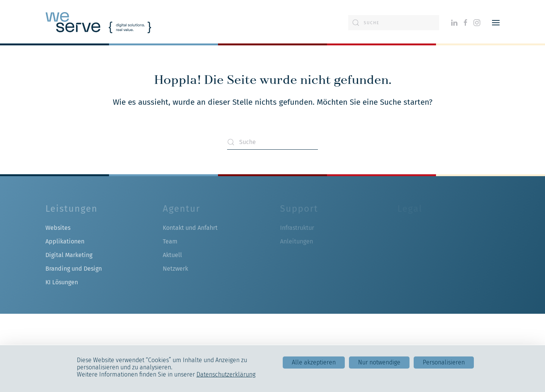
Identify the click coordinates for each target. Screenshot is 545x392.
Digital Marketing (69, 255)
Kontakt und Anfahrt (190, 228)
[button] (496, 23)
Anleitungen (297, 241)
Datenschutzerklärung (226, 374)
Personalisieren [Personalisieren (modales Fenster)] (444, 362)
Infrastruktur (297, 228)
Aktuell (172, 255)
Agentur (181, 209)
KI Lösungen (62, 282)
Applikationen (65, 241)
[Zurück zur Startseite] (98, 23)
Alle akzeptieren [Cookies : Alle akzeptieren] (314, 362)
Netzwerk (175, 269)
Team (170, 241)
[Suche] (394, 23)
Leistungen (72, 209)
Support (299, 209)
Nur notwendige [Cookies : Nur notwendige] (379, 362)
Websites (58, 228)
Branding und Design (74, 269)
